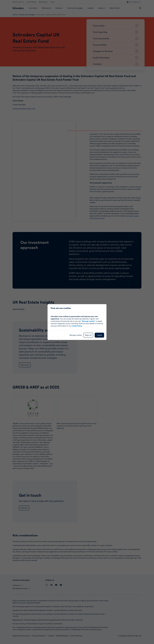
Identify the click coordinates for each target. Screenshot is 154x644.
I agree (99, 335)
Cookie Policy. (77, 326)
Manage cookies (76, 335)
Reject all (88, 335)
